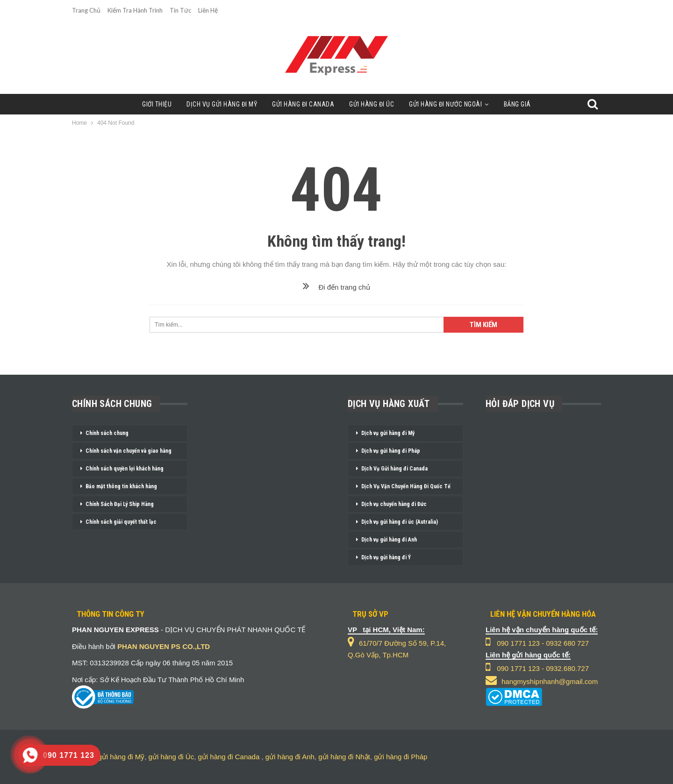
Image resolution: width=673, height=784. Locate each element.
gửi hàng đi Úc (172, 757)
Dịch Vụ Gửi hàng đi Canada (394, 469)
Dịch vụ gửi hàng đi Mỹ (388, 433)
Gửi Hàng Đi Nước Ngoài (449, 104)
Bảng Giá (522, 104)
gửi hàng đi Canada (229, 757)
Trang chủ (86, 10)
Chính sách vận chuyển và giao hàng (129, 451)
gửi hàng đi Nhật (344, 757)
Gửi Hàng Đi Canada (302, 104)
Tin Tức (180, 10)
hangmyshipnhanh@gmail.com (550, 681)
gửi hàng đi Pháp (401, 757)
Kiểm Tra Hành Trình (135, 10)
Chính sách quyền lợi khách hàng (125, 469)
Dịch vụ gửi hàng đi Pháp (391, 451)
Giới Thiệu (152, 104)
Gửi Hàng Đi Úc (372, 104)
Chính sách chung (107, 433)
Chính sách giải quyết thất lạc (121, 522)
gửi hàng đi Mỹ (122, 757)
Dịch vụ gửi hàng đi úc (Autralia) (400, 522)
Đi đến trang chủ (336, 287)
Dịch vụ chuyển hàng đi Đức (394, 504)
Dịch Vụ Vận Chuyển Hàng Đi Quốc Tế (406, 486)
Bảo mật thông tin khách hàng (121, 486)
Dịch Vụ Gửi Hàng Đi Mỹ (219, 104)
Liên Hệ (208, 10)
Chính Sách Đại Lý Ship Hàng (120, 504)
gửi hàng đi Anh (290, 757)
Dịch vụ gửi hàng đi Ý (386, 557)
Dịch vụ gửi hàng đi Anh (389, 540)
